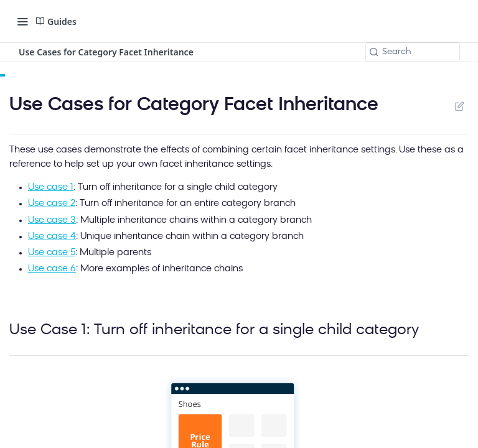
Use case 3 (52, 221)
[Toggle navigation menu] (22, 21)
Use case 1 (51, 188)
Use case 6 (52, 269)
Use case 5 (52, 253)
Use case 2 (52, 204)
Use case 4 (52, 237)
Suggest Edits (459, 106)
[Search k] (413, 52)
